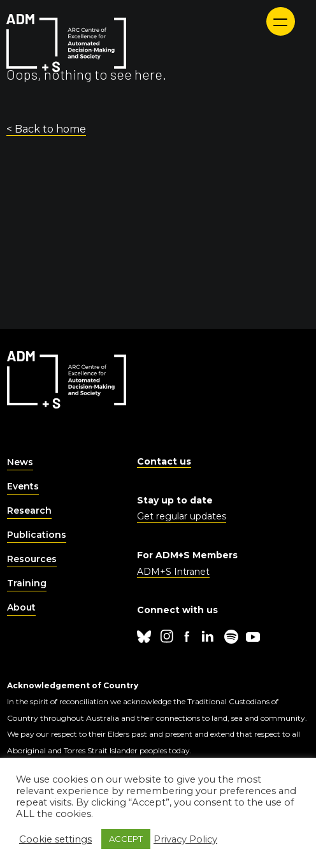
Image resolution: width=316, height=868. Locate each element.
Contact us (164, 461)
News (20, 462)
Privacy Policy (185, 839)
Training (27, 583)
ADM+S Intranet (173, 572)
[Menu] (281, 21)
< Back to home (46, 129)
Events (23, 486)
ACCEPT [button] (126, 839)
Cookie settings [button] (55, 839)
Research (29, 510)
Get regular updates (182, 516)
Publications (37, 535)
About (21, 607)
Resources (32, 559)
